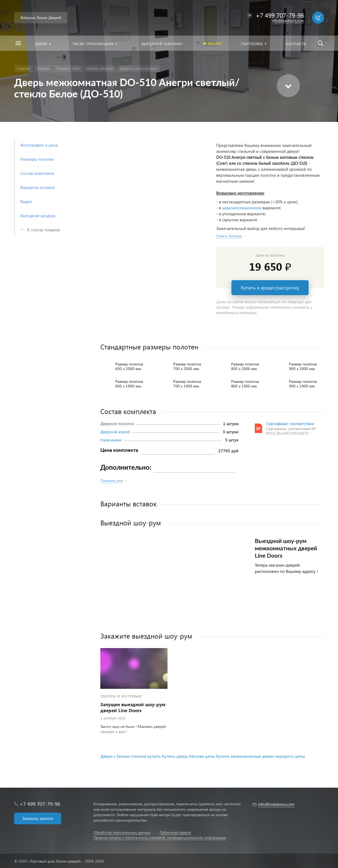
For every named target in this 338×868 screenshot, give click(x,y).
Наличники (111, 440)
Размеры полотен (37, 159)
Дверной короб (115, 432)
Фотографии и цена (39, 145)
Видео (26, 201)
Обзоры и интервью (121, 696)
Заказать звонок (38, 818)
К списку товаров (44, 230)
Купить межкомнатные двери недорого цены (261, 756)
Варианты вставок (38, 187)
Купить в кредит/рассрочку (270, 288)
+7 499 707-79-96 (40, 804)
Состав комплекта (37, 173)
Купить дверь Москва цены (188, 756)
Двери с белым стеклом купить (131, 756)
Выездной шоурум (38, 216)
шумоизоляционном (242, 208)
